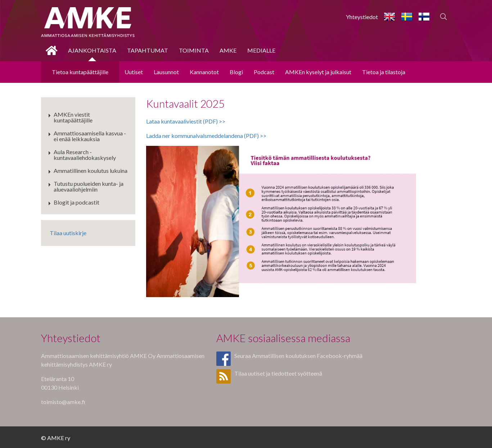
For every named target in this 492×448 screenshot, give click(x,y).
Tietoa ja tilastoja (384, 72)
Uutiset (134, 72)
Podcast (264, 72)
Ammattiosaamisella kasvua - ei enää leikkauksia (90, 136)
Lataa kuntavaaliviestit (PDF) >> (186, 121)
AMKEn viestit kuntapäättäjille (73, 117)
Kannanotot (204, 72)
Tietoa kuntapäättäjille (80, 72)
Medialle (261, 50)
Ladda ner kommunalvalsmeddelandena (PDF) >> (206, 136)
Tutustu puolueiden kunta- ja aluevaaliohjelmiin (89, 186)
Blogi (236, 72)
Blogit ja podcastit (76, 202)
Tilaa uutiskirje (68, 233)
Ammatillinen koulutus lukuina (91, 171)
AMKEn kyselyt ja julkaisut (318, 72)
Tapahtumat (148, 50)
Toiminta (194, 50)
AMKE (228, 50)
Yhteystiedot (362, 17)
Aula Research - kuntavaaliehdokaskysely (85, 155)
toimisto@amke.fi (63, 402)
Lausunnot (166, 72)
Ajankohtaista (92, 50)
